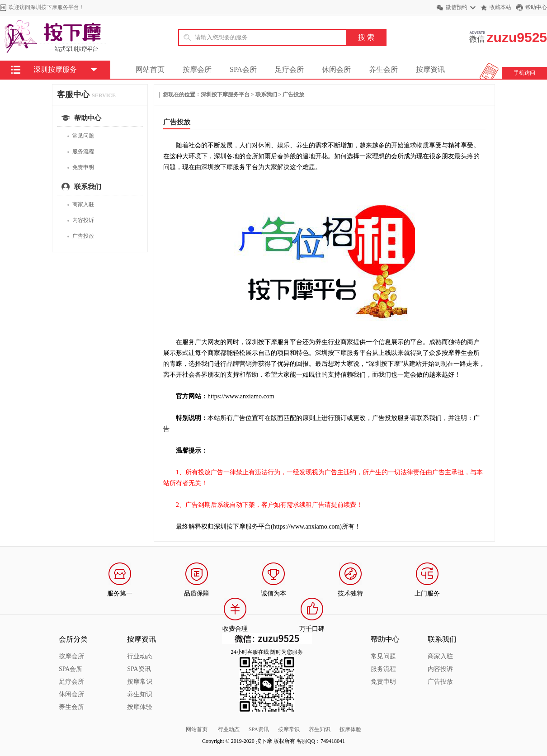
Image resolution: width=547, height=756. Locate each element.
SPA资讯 (139, 669)
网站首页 (150, 69)
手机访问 (524, 73)
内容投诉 (80, 220)
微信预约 (457, 7)
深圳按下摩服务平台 (225, 94)
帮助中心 (536, 7)
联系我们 (266, 94)
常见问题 (80, 136)
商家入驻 (80, 205)
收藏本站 (500, 7)
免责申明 (80, 168)
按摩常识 (140, 682)
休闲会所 (336, 69)
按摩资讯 (430, 69)
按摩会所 (197, 69)
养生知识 (140, 694)
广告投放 (80, 236)
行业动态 (140, 656)
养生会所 (383, 69)
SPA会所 (243, 69)
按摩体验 (140, 707)
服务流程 (80, 152)
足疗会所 (289, 69)
